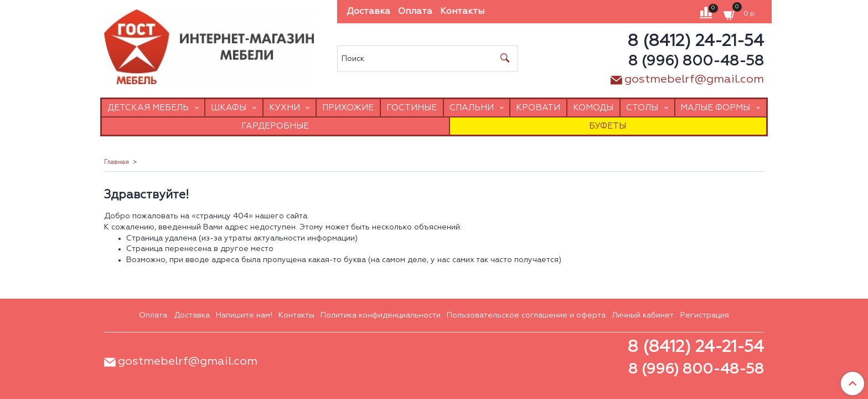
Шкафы (229, 108)
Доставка (368, 12)
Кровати (538, 108)
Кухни (285, 108)
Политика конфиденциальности (381, 315)
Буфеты (608, 126)
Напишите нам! (244, 315)
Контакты (462, 12)
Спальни (472, 108)
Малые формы (715, 108)
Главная (117, 162)
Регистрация (705, 315)
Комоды (593, 108)
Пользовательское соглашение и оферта (526, 315)
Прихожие (348, 108)
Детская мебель (148, 108)
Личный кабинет (643, 315)
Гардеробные (275, 126)
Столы (642, 108)
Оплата (415, 12)
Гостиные (412, 108)
